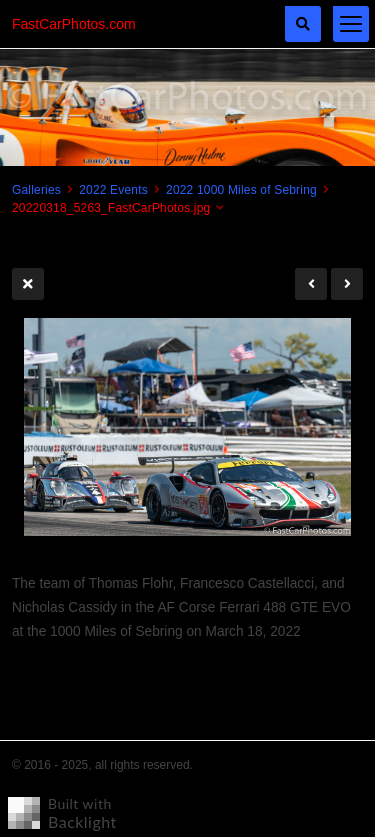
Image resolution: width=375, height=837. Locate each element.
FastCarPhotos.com (74, 24)
